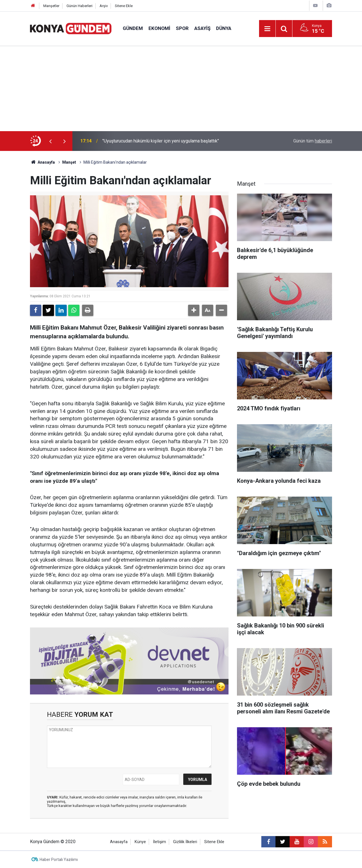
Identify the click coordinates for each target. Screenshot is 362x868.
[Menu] (267, 29)
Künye (140, 842)
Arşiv (104, 6)
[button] (194, 310)
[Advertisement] (181, 89)
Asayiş (202, 28)
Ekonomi (159, 28)
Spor (182, 28)
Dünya (224, 28)
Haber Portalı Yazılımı (59, 860)
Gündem (133, 28)
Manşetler (51, 6)
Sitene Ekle (124, 6)
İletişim (160, 842)
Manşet (69, 162)
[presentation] (50, 141)
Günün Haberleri (79, 6)
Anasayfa (42, 162)
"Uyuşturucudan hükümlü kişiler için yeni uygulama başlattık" (161, 141)
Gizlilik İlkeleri (185, 842)
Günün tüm (313, 141)
